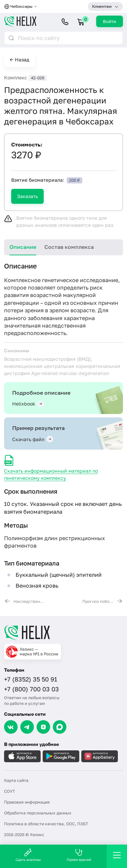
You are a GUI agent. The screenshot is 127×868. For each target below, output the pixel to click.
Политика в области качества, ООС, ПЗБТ (46, 824)
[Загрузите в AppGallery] (100, 756)
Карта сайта (16, 780)
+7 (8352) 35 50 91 (31, 679)
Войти (110, 21)
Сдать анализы (28, 855)
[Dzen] (43, 727)
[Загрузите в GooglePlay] (61, 756)
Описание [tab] (23, 247)
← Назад (19, 60)
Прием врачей (79, 855)
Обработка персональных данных (38, 813)
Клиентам (102, 6)
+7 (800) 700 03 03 (31, 689)
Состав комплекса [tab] (69, 247)
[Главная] (63, 633)
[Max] (60, 727)
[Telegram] (27, 727)
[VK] (11, 727)
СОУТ (9, 791)
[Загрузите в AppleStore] (22, 756)
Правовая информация (27, 802)
